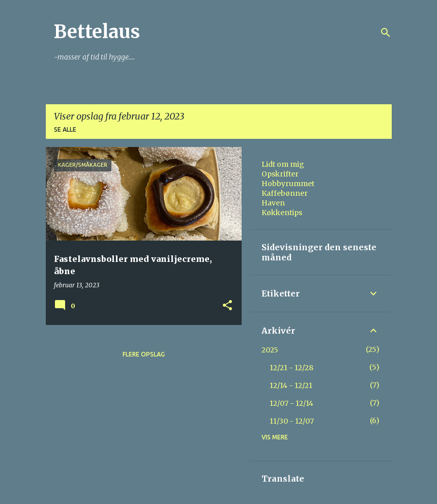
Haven (273, 203)
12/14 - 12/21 (291, 386)
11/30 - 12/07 (292, 421)
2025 (270, 350)
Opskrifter (280, 174)
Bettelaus (97, 32)
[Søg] (386, 33)
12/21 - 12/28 (292, 368)
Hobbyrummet (288, 184)
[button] (227, 306)
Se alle (65, 129)
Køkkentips (282, 213)
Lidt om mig (283, 164)
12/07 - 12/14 (292, 403)
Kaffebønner (285, 193)
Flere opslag (144, 354)
